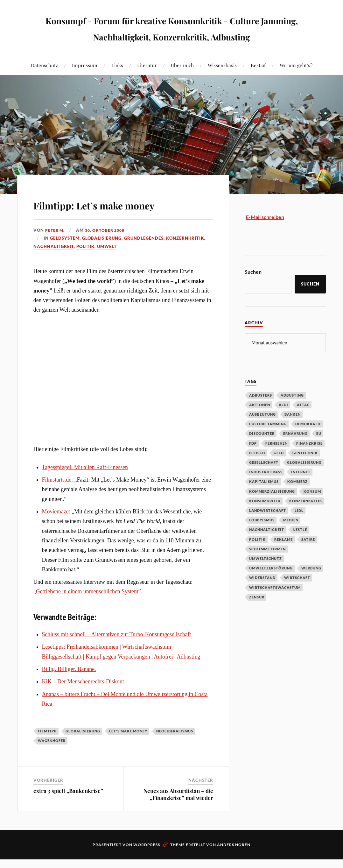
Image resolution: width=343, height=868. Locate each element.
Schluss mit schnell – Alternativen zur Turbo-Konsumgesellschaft (117, 651)
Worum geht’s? (296, 81)
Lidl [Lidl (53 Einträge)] (299, 526)
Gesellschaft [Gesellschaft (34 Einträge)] (264, 478)
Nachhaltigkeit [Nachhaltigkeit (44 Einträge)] (267, 545)
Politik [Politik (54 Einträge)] (257, 555)
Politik (85, 263)
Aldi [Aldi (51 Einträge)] (283, 421)
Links (117, 81)
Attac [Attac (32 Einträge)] (303, 421)
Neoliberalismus (175, 747)
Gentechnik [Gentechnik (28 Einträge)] (305, 469)
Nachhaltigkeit (54, 263)
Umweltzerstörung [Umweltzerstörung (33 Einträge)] (271, 584)
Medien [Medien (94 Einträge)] (291, 536)
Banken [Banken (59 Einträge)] (293, 430)
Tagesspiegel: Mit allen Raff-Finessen (85, 483)
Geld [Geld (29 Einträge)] (279, 469)
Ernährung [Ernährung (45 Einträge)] (295, 449)
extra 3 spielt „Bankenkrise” (68, 807)
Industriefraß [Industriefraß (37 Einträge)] (266, 488)
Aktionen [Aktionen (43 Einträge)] (260, 421)
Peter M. (56, 246)
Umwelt (107, 263)
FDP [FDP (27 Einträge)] (253, 459)
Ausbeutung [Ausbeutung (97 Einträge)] (262, 430)
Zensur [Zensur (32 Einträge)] (257, 613)
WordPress (147, 861)
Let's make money (128, 747)
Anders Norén (234, 861)
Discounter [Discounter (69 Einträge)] (262, 449)
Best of (258, 81)
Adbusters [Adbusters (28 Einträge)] (261, 411)
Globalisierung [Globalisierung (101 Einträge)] (304, 478)
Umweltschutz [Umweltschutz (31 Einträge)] (266, 574)
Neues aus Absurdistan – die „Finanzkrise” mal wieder (178, 810)
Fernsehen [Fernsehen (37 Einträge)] (276, 459)
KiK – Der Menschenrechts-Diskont (83, 698)
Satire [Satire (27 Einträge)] (308, 555)
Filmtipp (47, 747)
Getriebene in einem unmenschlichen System (87, 608)
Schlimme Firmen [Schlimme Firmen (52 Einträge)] (267, 565)
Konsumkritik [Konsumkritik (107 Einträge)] (265, 517)
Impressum (85, 81)
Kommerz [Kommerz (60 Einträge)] (297, 497)
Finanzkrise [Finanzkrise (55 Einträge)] (309, 459)
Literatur (147, 81)
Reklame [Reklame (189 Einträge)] (283, 555)
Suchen (253, 288)
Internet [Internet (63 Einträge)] (301, 488)
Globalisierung (102, 254)
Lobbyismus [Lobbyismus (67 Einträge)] (262, 536)
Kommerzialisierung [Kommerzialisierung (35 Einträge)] (272, 507)
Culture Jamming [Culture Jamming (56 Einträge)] (268, 440)
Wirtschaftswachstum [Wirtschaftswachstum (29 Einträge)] (275, 603)
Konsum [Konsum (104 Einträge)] (312, 507)
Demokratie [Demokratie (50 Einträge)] (308, 440)
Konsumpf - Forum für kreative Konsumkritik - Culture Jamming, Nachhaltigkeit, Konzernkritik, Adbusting (172, 35)
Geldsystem (65, 254)
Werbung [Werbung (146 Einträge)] (311, 584)
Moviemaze (55, 528)
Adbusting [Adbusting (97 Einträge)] (292, 411)
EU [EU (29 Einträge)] (319, 449)
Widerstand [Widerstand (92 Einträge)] (262, 593)
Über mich (182, 81)
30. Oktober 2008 (108, 246)
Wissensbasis (222, 81)
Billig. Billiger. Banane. (69, 685)
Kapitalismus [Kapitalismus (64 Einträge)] (264, 497)
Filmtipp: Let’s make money (123, 220)
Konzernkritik (185, 254)
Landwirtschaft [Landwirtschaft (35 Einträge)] (268, 526)
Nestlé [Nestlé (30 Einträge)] (300, 545)
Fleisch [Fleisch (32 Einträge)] (257, 469)
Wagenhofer (52, 757)
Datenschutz (44, 81)
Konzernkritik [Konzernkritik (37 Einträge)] (306, 517)
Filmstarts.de (57, 496)
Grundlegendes (144, 254)
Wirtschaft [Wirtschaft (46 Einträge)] (297, 593)
